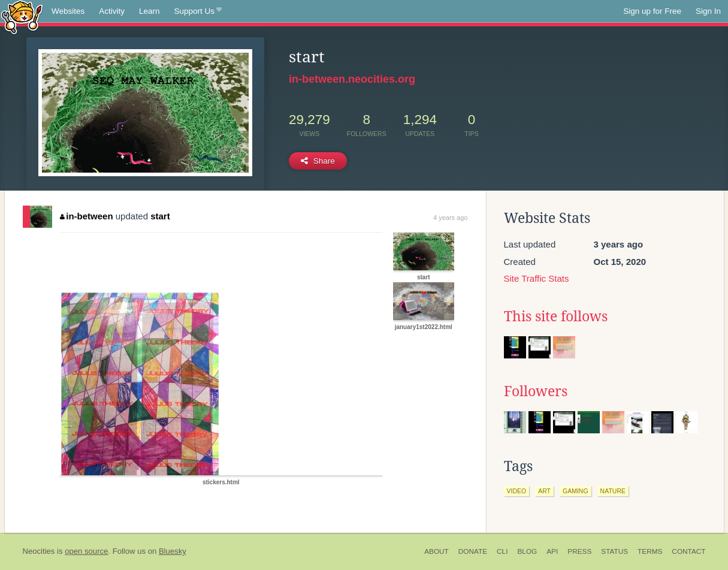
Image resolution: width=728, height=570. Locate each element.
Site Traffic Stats (537, 278)
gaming (576, 491)
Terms (650, 551)
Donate (473, 551)
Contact (688, 551)
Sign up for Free (652, 11)
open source (86, 551)
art (544, 491)
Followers (536, 391)
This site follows (556, 316)
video (517, 491)
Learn (149, 11)
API (552, 551)
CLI (502, 551)
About (437, 551)
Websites (68, 11)
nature (613, 491)
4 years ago (450, 218)
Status (614, 551)
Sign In (708, 11)
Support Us (198, 11)
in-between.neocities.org (352, 79)
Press (579, 551)
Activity (112, 11)
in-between (87, 216)
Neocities (39, 551)
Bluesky (173, 551)
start (160, 216)
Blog (527, 551)
